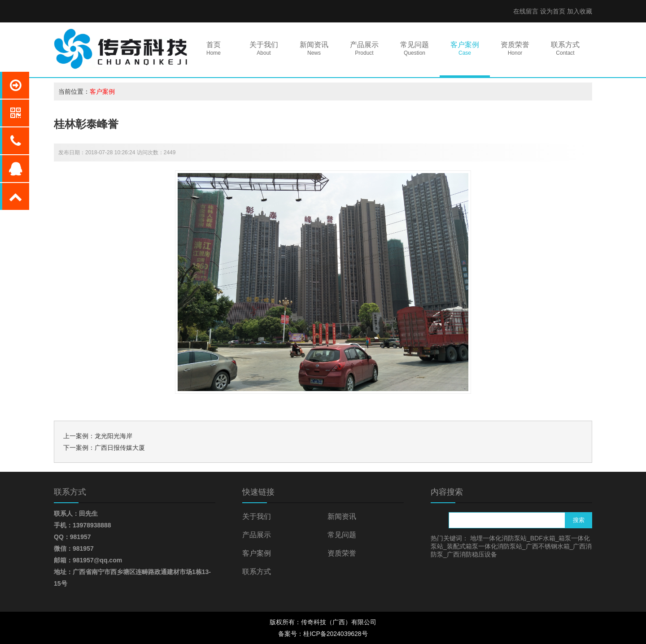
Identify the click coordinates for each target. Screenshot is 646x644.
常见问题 (342, 535)
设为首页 (553, 11)
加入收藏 (580, 11)
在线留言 (526, 11)
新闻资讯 (342, 516)
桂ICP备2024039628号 (335, 634)
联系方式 (257, 572)
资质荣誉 (342, 553)
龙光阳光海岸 (113, 436)
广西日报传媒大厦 (120, 448)
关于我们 (257, 516)
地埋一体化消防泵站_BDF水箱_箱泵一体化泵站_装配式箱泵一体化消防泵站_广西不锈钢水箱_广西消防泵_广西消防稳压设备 (511, 546)
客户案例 (102, 91)
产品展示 (257, 535)
